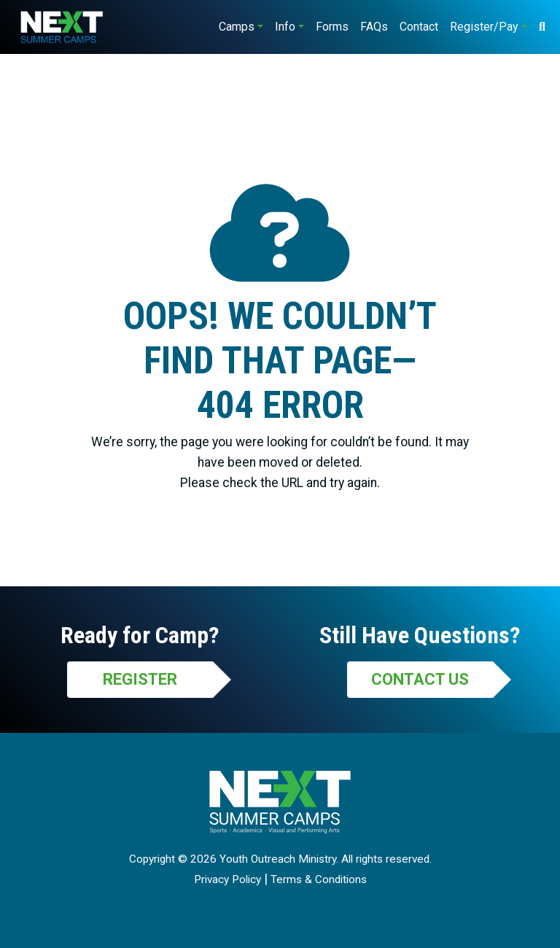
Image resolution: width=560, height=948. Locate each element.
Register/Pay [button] (484, 27)
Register (140, 679)
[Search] (542, 27)
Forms (332, 27)
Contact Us (420, 679)
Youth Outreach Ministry (278, 859)
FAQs (374, 27)
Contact (419, 27)
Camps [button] (237, 27)
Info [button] (285, 27)
